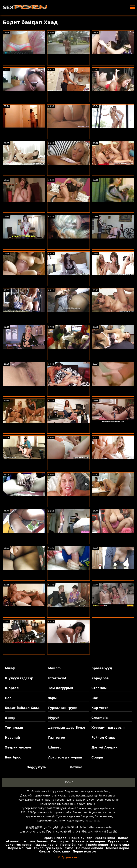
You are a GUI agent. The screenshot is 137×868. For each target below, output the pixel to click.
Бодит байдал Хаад (22, 708)
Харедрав (100, 678)
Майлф (54, 668)
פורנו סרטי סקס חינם (32, 832)
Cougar (98, 757)
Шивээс (55, 747)
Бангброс (13, 757)
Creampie (100, 718)
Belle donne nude (99, 827)
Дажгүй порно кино (35, 795)
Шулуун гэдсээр (19, 678)
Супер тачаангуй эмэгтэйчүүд (43, 808)
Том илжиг (14, 728)
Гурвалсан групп (63, 708)
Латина (76, 767)
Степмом (99, 688)
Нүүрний (12, 738)
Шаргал (12, 688)
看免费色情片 (34, 827)
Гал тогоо (57, 738)
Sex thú (112, 832)
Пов (8, 698)
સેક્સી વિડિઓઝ (76, 827)
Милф (10, 668)
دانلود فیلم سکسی (54, 827)
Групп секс (54, 832)
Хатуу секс (56, 791)
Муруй (54, 718)
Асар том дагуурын (65, 757)
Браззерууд (102, 668)
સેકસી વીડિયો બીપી (75, 832)
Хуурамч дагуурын (108, 728)
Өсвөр (10, 718)
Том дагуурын (61, 688)
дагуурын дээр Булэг (67, 728)
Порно (68, 782)
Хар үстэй (100, 708)
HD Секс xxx (66, 804)
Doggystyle (36, 767)
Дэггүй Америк (105, 747)
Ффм (52, 698)
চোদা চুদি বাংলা (97, 832)
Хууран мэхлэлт (19, 747)
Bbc (95, 698)
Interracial (57, 678)
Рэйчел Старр (103, 738)
